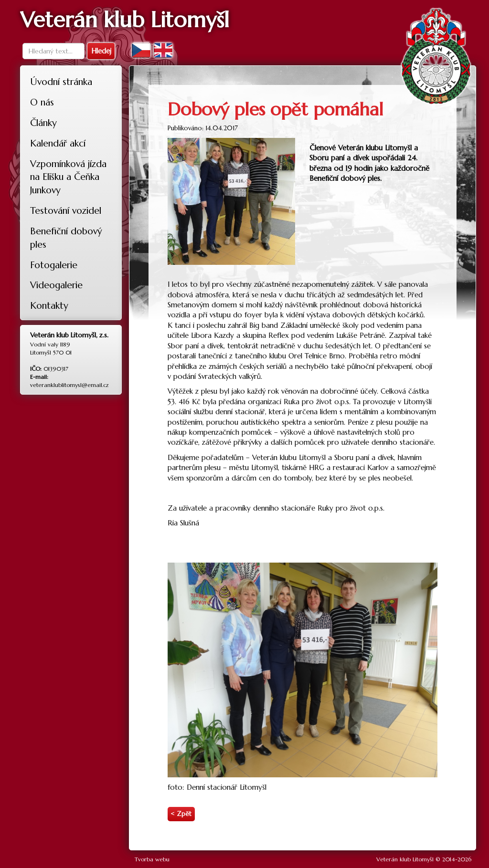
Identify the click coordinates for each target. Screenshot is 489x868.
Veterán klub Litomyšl (405, 859)
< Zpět (181, 814)
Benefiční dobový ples (66, 238)
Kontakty (49, 305)
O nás (42, 102)
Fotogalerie (54, 265)
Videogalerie (56, 285)
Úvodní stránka (61, 82)
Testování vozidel (66, 210)
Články (43, 123)
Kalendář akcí (58, 143)
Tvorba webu (152, 859)
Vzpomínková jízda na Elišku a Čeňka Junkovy (68, 177)
